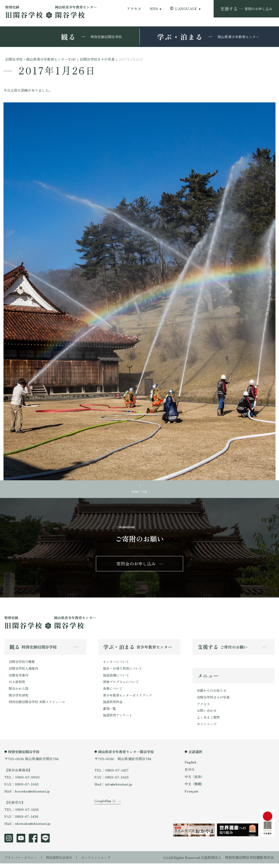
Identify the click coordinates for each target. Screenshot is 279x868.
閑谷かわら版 (19, 692)
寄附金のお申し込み (136, 565)
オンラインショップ (101, 862)
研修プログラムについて (122, 685)
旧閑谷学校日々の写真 (214, 700)
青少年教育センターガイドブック (129, 699)
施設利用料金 (113, 706)
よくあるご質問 (209, 721)
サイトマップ (207, 728)
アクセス (134, 9)
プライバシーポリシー (22, 862)
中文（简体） (195, 781)
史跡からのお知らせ (213, 693)
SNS (154, 9)
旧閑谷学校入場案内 (24, 671)
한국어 (190, 774)
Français (192, 796)
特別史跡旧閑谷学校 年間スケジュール (39, 706)
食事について (113, 692)
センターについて (117, 664)
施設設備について (117, 678)
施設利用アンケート (119, 720)
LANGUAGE (186, 9)
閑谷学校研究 (19, 699)
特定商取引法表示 (62, 862)
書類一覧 (110, 713)
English (191, 766)
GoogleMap (103, 809)
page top (139, 491)
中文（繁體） (195, 788)
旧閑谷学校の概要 (23, 664)
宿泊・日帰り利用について (124, 671)
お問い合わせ (207, 714)
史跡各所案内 (19, 678)
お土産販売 (17, 685)
